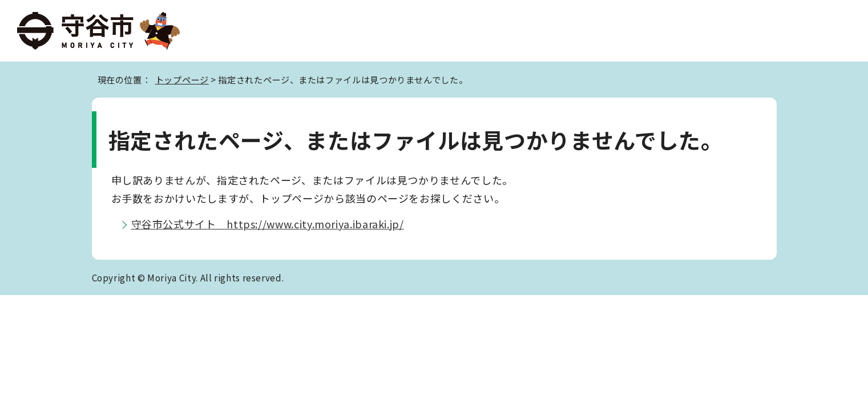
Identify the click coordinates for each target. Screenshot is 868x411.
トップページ (182, 79)
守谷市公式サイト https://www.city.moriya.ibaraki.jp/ (268, 224)
